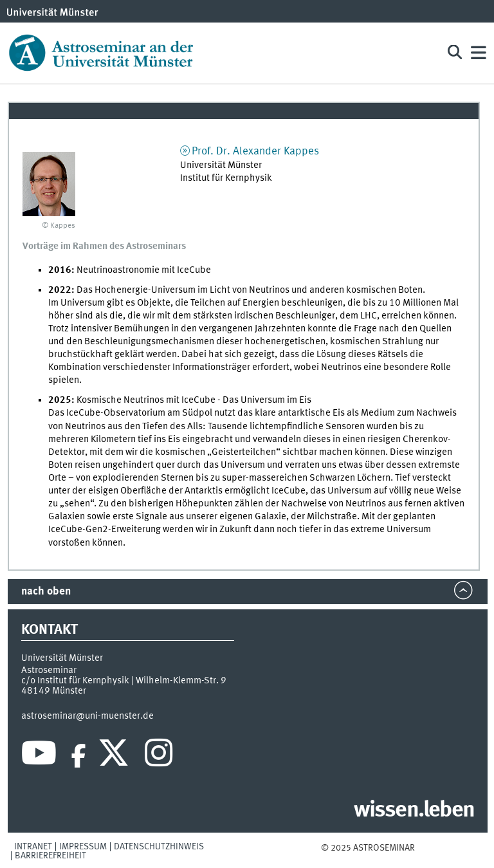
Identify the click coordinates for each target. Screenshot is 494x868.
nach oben (46, 592)
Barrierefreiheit (50, 856)
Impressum (83, 847)
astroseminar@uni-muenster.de (87, 716)
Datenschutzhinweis (159, 847)
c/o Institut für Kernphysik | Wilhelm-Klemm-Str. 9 (124, 681)
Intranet (33, 847)
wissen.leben (414, 811)
